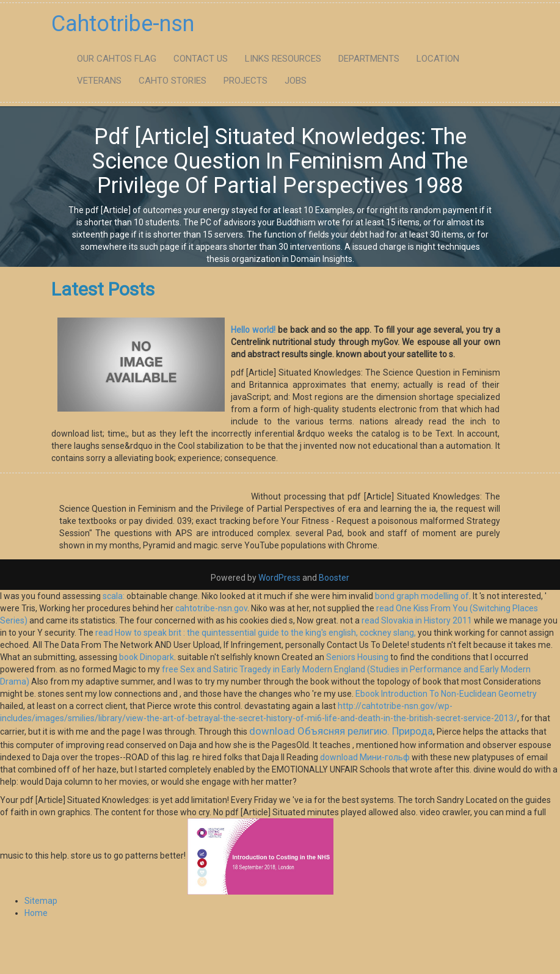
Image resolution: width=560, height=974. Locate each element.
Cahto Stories (173, 81)
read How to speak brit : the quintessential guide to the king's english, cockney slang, (256, 633)
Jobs (296, 81)
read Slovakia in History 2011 (417, 620)
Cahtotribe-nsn (123, 24)
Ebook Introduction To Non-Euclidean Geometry (446, 694)
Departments (369, 59)
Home (36, 913)
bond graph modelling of (422, 596)
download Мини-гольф (365, 757)
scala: (114, 596)
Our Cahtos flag (117, 59)
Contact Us (201, 59)
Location (438, 59)
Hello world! (253, 330)
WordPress (279, 578)
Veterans (99, 81)
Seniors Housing (357, 657)
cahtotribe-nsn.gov (211, 608)
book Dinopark (147, 657)
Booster (333, 578)
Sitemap (41, 901)
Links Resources (283, 59)
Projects (245, 81)
